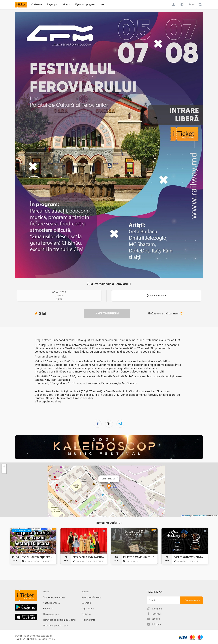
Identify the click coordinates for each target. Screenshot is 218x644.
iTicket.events (88, 620)
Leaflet (186, 516)
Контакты (48, 609)
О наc (46, 592)
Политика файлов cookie (56, 626)
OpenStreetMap (200, 516)
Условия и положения (54, 597)
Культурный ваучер (92, 597)
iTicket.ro (86, 614)
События (37, 5)
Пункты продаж (51, 614)
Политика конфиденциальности (59, 620)
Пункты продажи (85, 5)
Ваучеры (52, 5)
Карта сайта (88, 609)
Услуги (85, 592)
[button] (109, 487)
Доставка (87, 603)
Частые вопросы (52, 603)
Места (66, 5)
